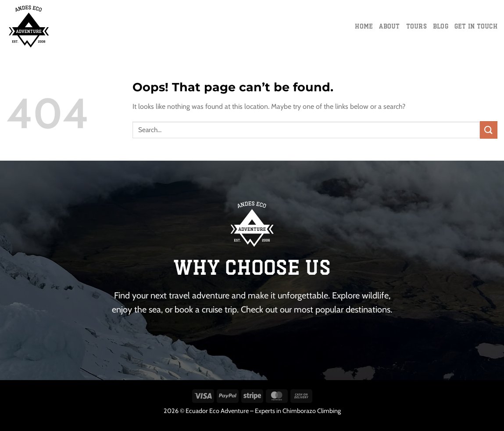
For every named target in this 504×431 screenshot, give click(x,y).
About (389, 26)
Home (364, 26)
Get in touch (476, 26)
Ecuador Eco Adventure (217, 411)
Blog (441, 26)
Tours (416, 26)
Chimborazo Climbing (312, 411)
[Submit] (489, 130)
